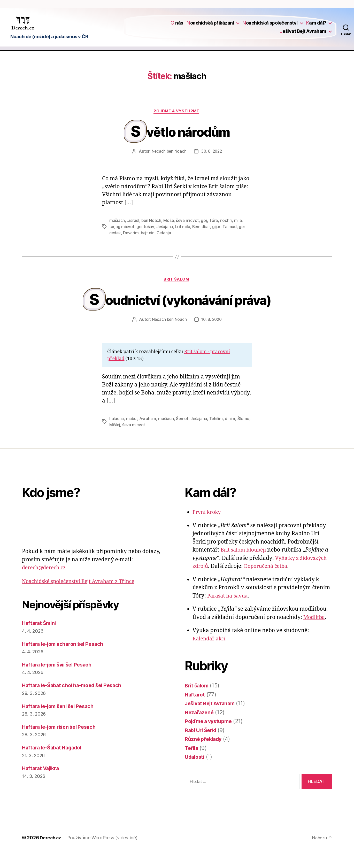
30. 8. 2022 (212, 163)
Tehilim (217, 435)
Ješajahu (165, 238)
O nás (177, 26)
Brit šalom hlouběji (245, 566)
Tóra (215, 232)
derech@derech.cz (46, 584)
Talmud (230, 238)
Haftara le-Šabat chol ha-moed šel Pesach (76, 701)
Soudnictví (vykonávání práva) (181, 314)
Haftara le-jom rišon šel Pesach (62, 743)
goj (205, 232)
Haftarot (195, 711)
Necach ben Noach (168, 163)
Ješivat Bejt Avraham (303, 34)
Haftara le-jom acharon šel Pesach (66, 660)
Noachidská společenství (270, 26)
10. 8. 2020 (212, 335)
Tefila (192, 764)
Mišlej (115, 441)
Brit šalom (177, 291)
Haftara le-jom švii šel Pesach (60, 681)
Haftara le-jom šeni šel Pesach (61, 722)
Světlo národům (181, 141)
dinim (231, 435)
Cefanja (165, 244)
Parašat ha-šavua (229, 612)
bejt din (149, 244)
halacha (117, 435)
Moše (169, 232)
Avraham (148, 435)
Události (196, 773)
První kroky (208, 528)
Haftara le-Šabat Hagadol (55, 764)
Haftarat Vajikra (42, 784)
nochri (227, 232)
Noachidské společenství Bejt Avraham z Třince (83, 597)
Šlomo (245, 435)
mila (239, 232)
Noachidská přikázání (210, 26)
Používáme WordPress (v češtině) (104, 853)
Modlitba (315, 633)
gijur (217, 238)
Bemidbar (202, 238)
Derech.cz (51, 853)
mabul (132, 435)
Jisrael (133, 232)
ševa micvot (188, 232)
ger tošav (145, 238)
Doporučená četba (269, 582)
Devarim (131, 244)
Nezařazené (200, 728)
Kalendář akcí (210, 655)
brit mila (183, 238)
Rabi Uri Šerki (202, 746)
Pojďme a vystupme (177, 119)
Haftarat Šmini (40, 639)
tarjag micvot (122, 238)
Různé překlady (205, 755)
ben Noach (152, 232)
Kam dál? (316, 26)
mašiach (117, 232)
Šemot (183, 435)
